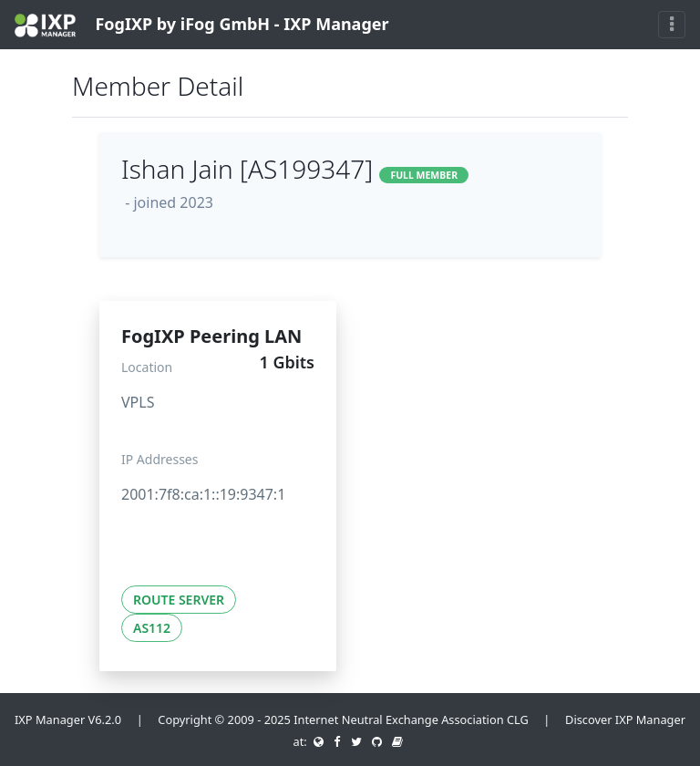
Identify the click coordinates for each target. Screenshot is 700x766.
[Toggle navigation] (672, 25)
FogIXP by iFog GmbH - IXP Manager (202, 25)
